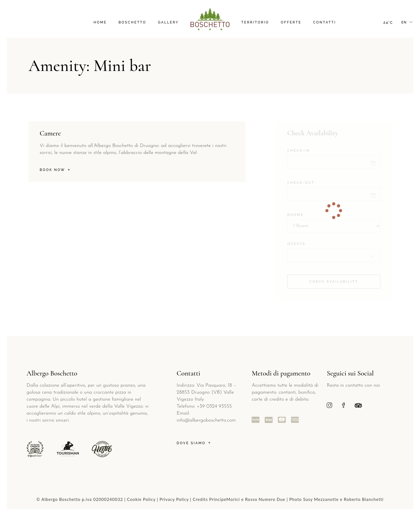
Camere (50, 133)
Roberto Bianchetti (364, 499)
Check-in (299, 151)
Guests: (297, 244)
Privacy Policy (174, 499)
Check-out (301, 183)
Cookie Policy (141, 499)
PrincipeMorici (225, 499)
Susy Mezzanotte (321, 499)
